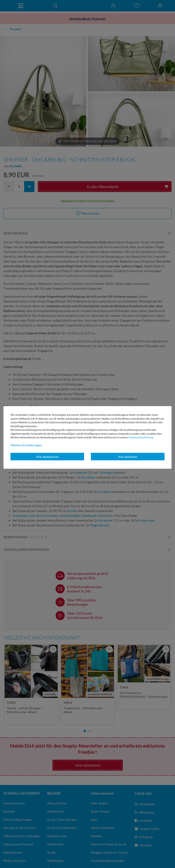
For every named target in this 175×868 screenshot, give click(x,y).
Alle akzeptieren (47, 456)
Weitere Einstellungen (26, 445)
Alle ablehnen (128, 456)
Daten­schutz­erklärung (141, 437)
